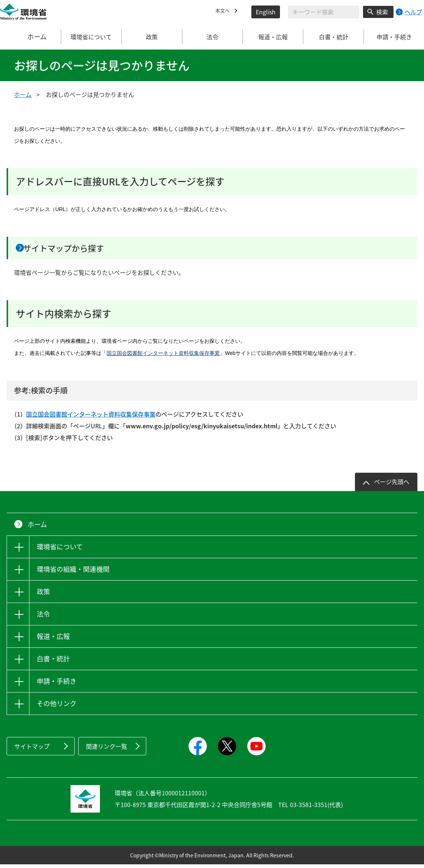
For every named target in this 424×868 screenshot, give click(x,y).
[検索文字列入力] (324, 12)
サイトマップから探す (79, 250)
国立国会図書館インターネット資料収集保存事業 (163, 357)
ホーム (30, 37)
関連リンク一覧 (107, 750)
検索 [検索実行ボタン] (382, 12)
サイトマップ (32, 750)
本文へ (224, 12)
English (266, 12)
